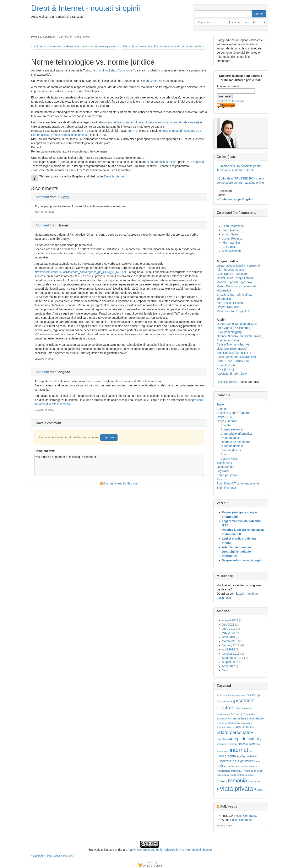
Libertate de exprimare (235, 442)
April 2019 (229, 637)
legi (244, 756)
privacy (222, 781)
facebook (243, 744)
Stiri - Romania (226, 488)
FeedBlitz (238, 101)
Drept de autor (230, 438)
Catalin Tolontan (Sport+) (233, 344)
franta (252, 744)
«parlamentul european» (242, 775)
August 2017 (230, 662)
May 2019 (228, 633)
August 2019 (230, 620)
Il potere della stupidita (162, 162)
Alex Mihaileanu (232, 251)
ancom (237, 695)
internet (239, 750)
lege (239, 756)
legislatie (252, 756)
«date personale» (235, 732)
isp (250, 751)
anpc (243, 695)
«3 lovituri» (222, 695)
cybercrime (246, 723)
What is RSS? (224, 826)
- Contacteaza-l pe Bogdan (235, 199)
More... (227, 670)
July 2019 (228, 625)
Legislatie (223, 471)
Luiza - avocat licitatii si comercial (238, 266)
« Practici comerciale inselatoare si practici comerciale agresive (75, 46)
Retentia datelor (231, 450)
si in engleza (195, 162)
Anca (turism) (225, 369)
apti (259, 695)
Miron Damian (231, 243)
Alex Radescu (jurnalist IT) (234, 353)
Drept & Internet (81, 37)
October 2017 (231, 654)
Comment (42, 197)
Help (49, 856)
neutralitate (230, 766)
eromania (232, 744)
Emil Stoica (229, 247)
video (260, 790)
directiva (222, 739)
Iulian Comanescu (234, 226)
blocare (221, 701)
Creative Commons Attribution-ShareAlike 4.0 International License (169, 850)
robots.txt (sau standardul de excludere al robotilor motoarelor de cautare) (151, 122)
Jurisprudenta (226, 467)
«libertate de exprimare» (236, 761)
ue (259, 782)
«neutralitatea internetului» (230, 771)
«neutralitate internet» (247, 766)
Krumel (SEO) (226, 365)
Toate (220, 404)
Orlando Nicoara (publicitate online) (240, 336)
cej (233, 701)
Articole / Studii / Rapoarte (234, 413)
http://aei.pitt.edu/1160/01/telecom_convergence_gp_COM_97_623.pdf (80, 272)
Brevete (226, 425)
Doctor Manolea (227, 382)
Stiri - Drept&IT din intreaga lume (238, 483)
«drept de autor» (244, 739)
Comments (250, 816)
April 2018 (229, 649)
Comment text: (45, 451)
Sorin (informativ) (228, 340)
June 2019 (229, 629)
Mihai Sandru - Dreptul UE (234, 311)
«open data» (223, 775)
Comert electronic (232, 429)
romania (238, 781)
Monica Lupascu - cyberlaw (234, 282)
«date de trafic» (244, 727)
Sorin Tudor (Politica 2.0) (233, 361)
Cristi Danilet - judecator (232, 274)
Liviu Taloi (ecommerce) (232, 349)
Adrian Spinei (231, 234)
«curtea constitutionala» (229, 723)
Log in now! (109, 438)
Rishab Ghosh (149, 81)
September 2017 (233, 658)
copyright (238, 714)
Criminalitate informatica (236, 434)
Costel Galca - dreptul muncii (235, 278)
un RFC (132, 131)
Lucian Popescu (232, 239)
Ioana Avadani (231, 230)
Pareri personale (227, 475)
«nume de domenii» (253, 771)
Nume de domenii (232, 446)
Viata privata (229, 459)
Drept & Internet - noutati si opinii (86, 8)
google (220, 751)
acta (231, 695)
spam (250, 782)
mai (258, 761)
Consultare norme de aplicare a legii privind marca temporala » (164, 46)
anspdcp (251, 695)
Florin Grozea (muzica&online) (236, 357)
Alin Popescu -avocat (230, 270)
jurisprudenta (226, 756)
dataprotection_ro (225, 727)
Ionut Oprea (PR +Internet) (234, 328)
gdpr (258, 744)
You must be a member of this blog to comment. (119, 465)
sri (255, 782)
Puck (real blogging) (230, 332)
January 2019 (231, 645)
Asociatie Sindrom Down (233, 374)
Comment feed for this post (119, 483)
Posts (238, 816)
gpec (226, 751)
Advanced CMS (64, 856)
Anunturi (222, 409)
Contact (38, 856)
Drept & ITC (224, 417)
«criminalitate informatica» (246, 718)
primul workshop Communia (114, 70)
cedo (228, 701)
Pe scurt (222, 479)
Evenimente (224, 463)
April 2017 (229, 666)
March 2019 (230, 641)
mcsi (220, 766)
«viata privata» (237, 789)
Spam (225, 454)
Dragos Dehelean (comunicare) (237, 324)
